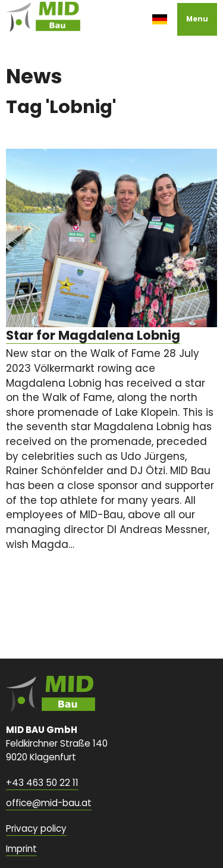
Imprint (21, 849)
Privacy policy (36, 828)
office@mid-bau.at (49, 803)
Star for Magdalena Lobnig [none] (93, 335)
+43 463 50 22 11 (42, 783)
